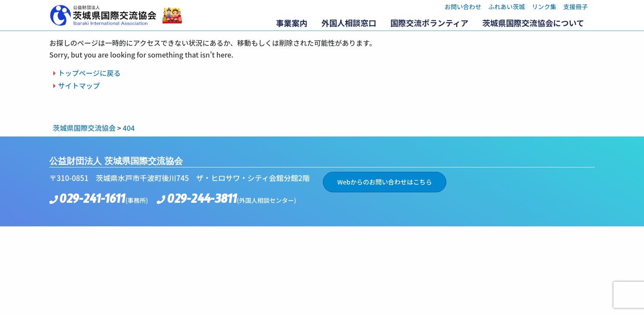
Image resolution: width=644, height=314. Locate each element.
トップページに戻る (89, 73)
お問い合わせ (463, 7)
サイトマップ (79, 85)
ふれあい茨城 (507, 7)
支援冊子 (575, 7)
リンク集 (544, 7)
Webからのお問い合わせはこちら (385, 182)
